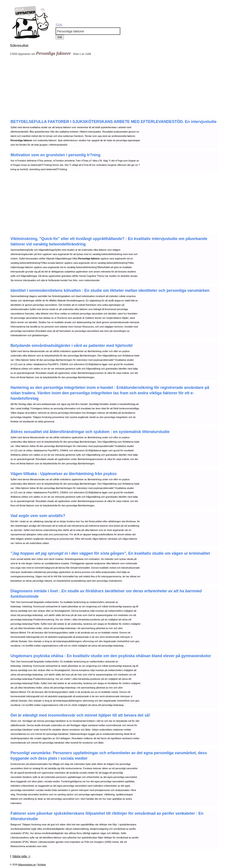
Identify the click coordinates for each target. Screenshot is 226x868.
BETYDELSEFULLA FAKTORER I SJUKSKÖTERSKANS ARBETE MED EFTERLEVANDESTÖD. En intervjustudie (114, 122)
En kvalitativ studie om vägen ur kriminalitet (110, 553)
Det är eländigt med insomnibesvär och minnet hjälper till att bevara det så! (80, 715)
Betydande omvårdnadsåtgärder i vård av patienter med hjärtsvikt (72, 346)
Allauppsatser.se (27, 865)
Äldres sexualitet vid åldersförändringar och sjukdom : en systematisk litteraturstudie (90, 432)
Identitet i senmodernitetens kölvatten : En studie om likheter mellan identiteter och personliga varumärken (110, 290)
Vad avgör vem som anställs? (38, 516)
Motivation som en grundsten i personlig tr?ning (56, 155)
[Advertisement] (96, 88)
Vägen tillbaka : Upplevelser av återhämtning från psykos (64, 474)
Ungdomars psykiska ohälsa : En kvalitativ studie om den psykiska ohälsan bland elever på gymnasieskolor (111, 656)
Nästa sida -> (21, 856)
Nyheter (42, 865)
